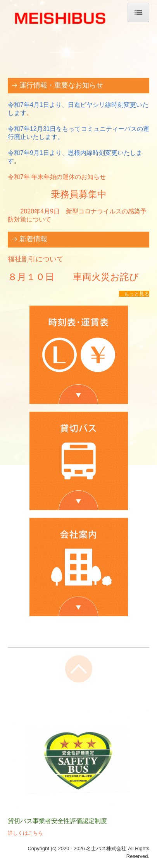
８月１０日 (36, 277)
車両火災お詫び (101, 277)
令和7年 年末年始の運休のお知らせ (57, 177)
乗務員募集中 (79, 194)
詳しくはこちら (25, 833)
